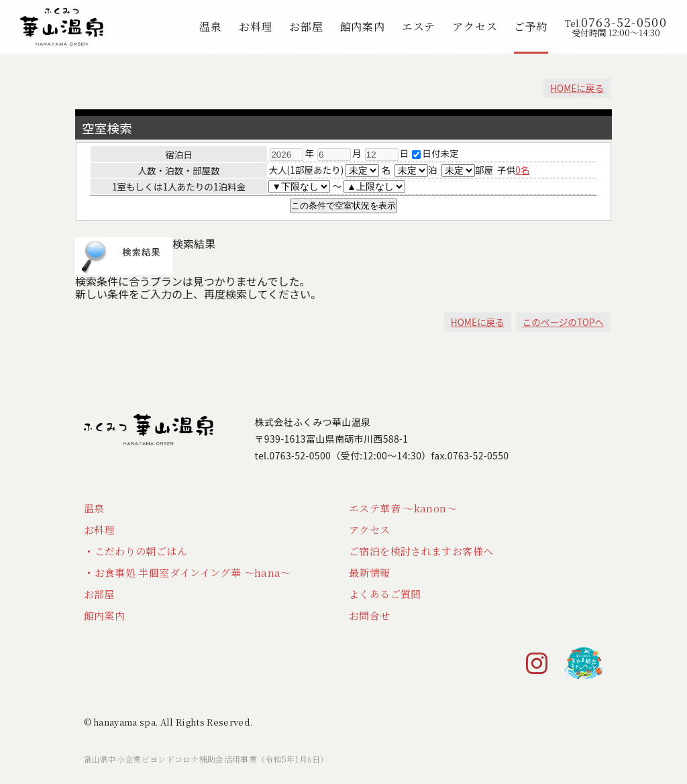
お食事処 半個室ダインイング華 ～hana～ (193, 572)
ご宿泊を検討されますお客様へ (421, 551)
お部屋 (306, 26)
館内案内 (363, 26)
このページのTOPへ (563, 322)
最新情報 (370, 572)
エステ (419, 26)
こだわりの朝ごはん (141, 551)
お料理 (256, 26)
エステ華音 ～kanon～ (403, 508)
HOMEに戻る (577, 88)
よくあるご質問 (385, 594)
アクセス (475, 26)
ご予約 (531, 26)
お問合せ (370, 615)
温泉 (211, 26)
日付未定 (435, 153)
